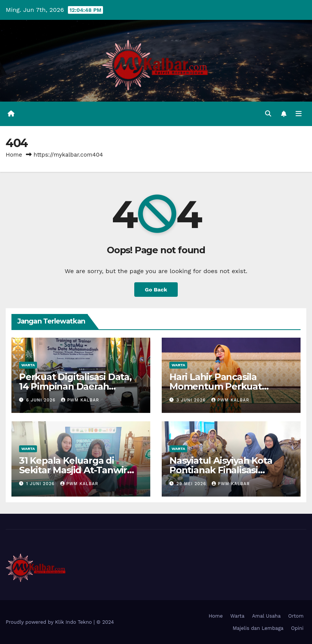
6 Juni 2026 (42, 400)
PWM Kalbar (80, 400)
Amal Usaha (266, 616)
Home (14, 155)
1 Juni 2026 (41, 484)
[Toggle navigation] (299, 114)
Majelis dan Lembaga (258, 628)
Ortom (296, 616)
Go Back (156, 290)
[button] (268, 114)
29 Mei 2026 (192, 484)
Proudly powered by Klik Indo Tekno (50, 622)
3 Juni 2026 (192, 400)
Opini (297, 628)
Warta (28, 365)
